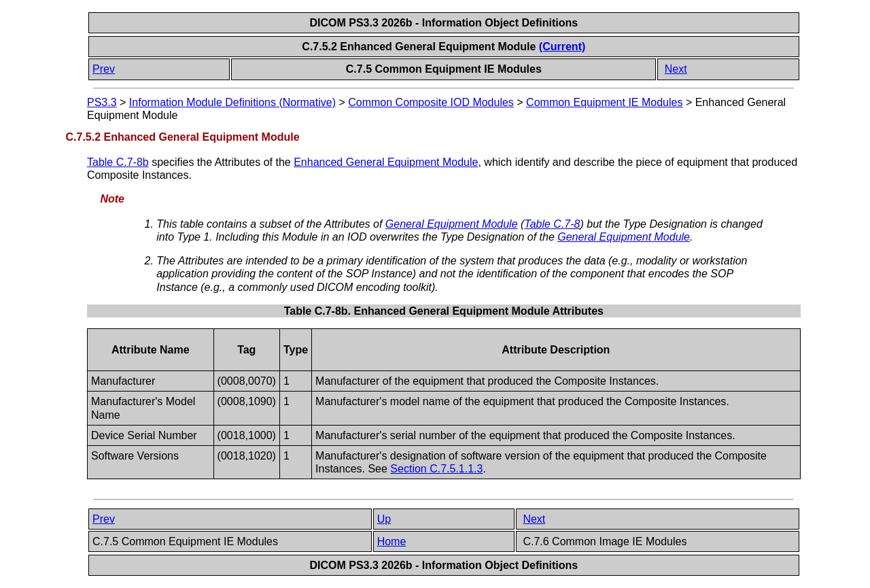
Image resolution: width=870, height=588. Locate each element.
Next (676, 69)
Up (384, 519)
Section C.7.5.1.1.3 (436, 469)
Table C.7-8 (552, 224)
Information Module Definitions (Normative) (232, 102)
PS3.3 (102, 102)
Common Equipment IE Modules (604, 102)
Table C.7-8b (118, 162)
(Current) (562, 47)
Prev (104, 69)
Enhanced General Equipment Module (386, 162)
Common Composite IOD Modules (431, 102)
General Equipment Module (452, 224)
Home (392, 541)
